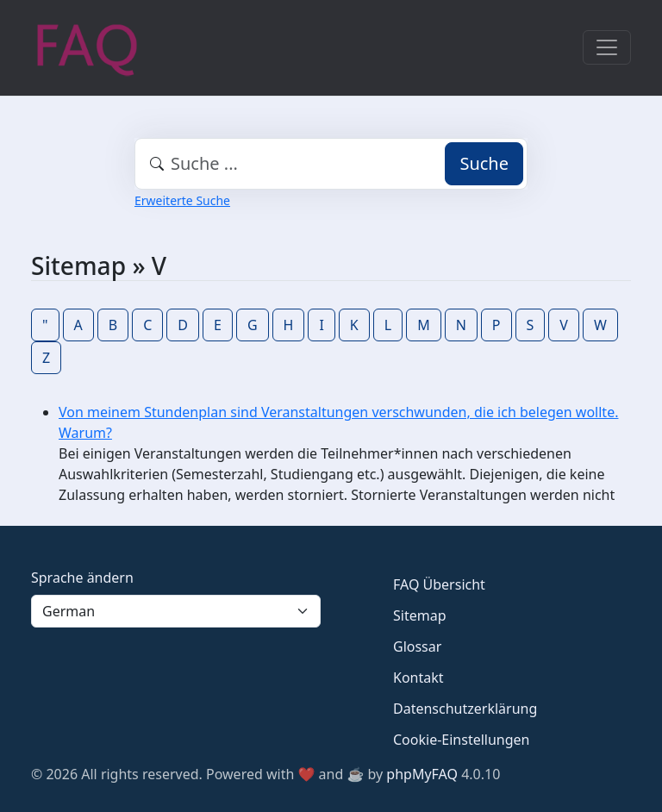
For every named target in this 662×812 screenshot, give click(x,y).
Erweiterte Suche (182, 200)
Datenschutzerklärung (465, 709)
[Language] (176, 611)
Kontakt (418, 678)
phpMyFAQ (422, 774)
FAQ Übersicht (439, 584)
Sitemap (420, 615)
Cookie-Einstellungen (461, 740)
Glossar (417, 646)
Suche (484, 163)
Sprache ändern (82, 578)
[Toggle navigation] (607, 47)
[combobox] (331, 164)
